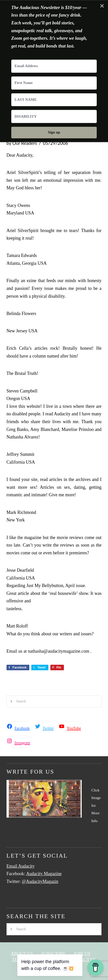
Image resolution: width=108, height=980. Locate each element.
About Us (22, 954)
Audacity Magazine (44, 874)
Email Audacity (21, 866)
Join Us (82, 954)
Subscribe (53, 954)
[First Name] (54, 83)
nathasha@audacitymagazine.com (59, 651)
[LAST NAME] (54, 100)
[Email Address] (54, 66)
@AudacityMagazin (40, 881)
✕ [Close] (102, 6)
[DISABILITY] (54, 117)
